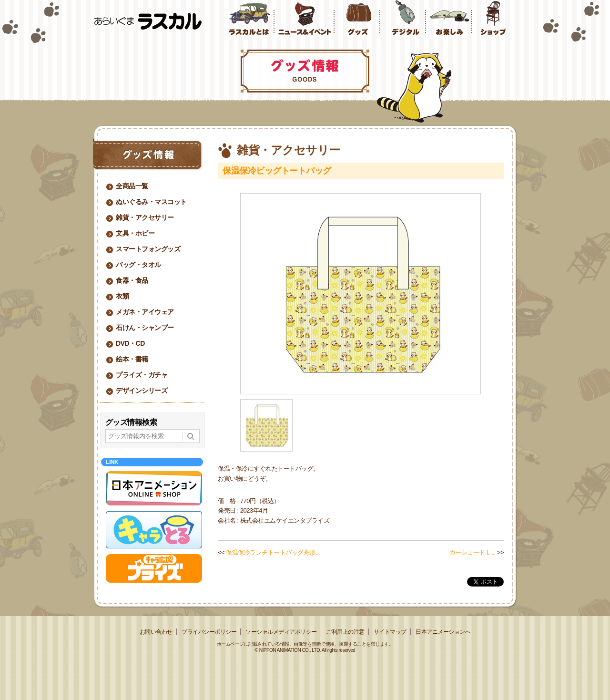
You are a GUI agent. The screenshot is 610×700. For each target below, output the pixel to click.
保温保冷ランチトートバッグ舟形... (273, 552)
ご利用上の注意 (345, 632)
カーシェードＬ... (473, 552)
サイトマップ (390, 632)
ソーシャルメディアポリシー (281, 632)
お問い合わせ (156, 632)
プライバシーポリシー (209, 632)
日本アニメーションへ (443, 632)
